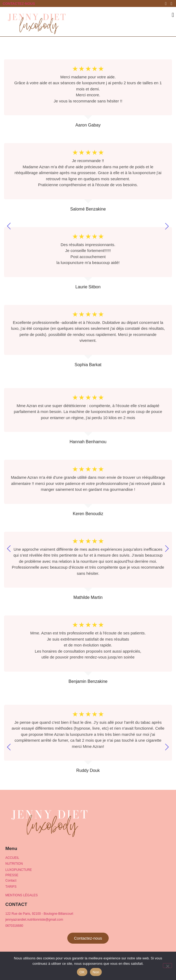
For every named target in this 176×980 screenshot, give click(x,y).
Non (96, 972)
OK (82, 972)
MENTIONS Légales (21, 895)
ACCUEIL (12, 858)
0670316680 (14, 926)
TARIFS (11, 887)
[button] (173, 15)
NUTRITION (14, 864)
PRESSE (12, 875)
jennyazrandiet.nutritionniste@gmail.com (34, 920)
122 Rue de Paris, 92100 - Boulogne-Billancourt (39, 914)
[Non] (167, 966)
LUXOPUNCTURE (19, 870)
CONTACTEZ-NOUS (19, 4)
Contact (11, 881)
